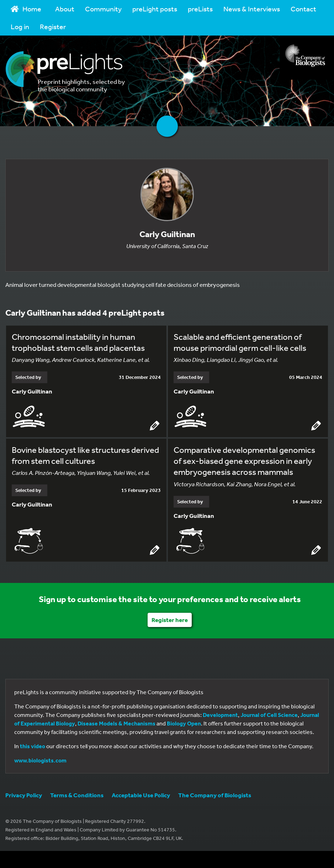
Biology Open (184, 723)
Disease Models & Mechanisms (116, 723)
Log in (20, 26)
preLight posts (155, 9)
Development (220, 715)
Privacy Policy (24, 795)
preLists (200, 9)
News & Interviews (252, 9)
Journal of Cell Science (269, 715)
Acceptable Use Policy (141, 795)
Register (53, 26)
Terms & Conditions (77, 795)
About (65, 9)
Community (103, 9)
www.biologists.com (40, 760)
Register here (170, 620)
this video (33, 746)
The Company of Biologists (215, 795)
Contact (303, 9)
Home (26, 9)
